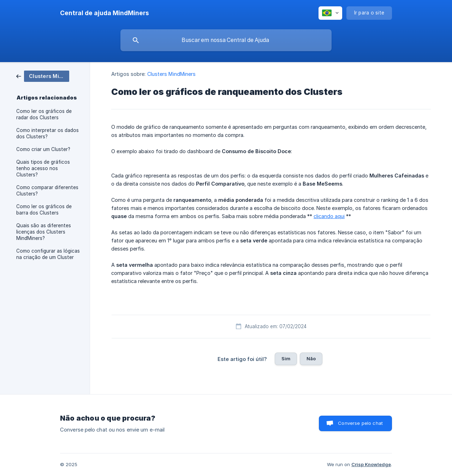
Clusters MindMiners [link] (172, 74)
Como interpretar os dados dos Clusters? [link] (47, 133)
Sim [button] (286, 358)
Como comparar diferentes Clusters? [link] (47, 191)
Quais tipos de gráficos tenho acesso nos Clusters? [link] (43, 168)
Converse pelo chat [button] (360, 423)
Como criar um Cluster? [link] (43, 149)
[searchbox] (226, 40)
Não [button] (311, 358)
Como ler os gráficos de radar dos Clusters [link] (44, 114)
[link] (43, 76)
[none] (105, 13)
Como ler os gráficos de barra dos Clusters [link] (44, 210)
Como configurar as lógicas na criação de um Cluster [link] (48, 254)
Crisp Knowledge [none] (371, 464)
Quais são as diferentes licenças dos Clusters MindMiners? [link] (44, 232)
